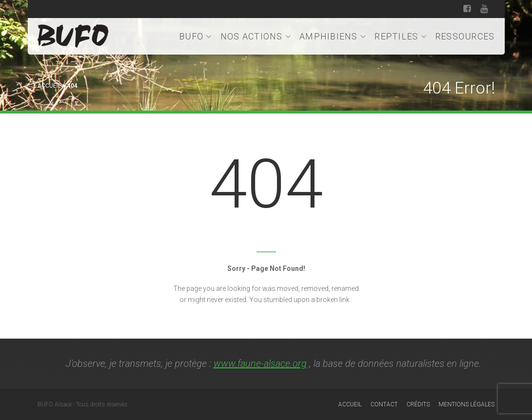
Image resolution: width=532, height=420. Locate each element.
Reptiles (401, 36)
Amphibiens (333, 36)
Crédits (418, 404)
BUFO (196, 36)
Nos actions (256, 36)
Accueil (49, 86)
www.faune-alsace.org (260, 363)
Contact (384, 404)
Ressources (465, 36)
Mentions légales (467, 404)
